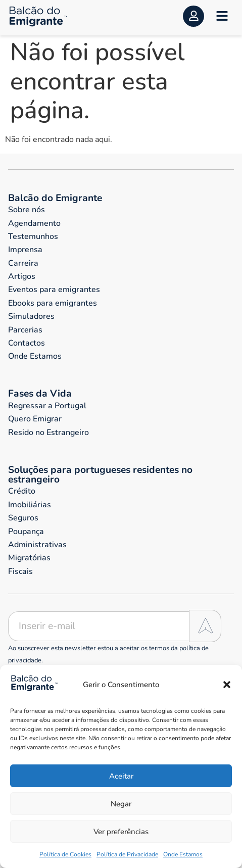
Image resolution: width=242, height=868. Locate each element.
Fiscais (20, 571)
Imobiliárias (30, 505)
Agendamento (34, 223)
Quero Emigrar (35, 419)
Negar (121, 804)
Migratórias (29, 558)
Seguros (23, 518)
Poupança (26, 532)
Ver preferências (121, 832)
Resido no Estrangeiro (49, 432)
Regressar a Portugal (47, 406)
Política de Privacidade (127, 854)
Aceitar (121, 776)
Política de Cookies (65, 854)
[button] (227, 685)
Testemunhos (33, 236)
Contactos (27, 343)
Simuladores (31, 316)
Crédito (22, 491)
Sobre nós (27, 210)
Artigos (22, 276)
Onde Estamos (183, 854)
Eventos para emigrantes (54, 290)
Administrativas (37, 545)
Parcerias (25, 330)
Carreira (23, 263)
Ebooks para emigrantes (53, 303)
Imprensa (25, 250)
